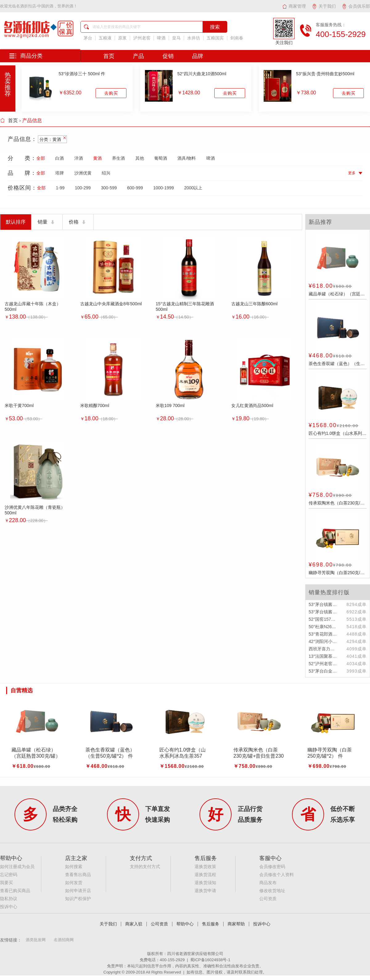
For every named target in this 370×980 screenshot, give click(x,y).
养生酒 (118, 158)
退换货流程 (205, 875)
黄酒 (97, 158)
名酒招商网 (64, 940)
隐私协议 (9, 899)
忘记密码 (9, 875)
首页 (9, 120)
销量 (47, 222)
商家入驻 (134, 924)
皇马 (176, 38)
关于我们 (324, 6)
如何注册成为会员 (17, 867)
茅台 (88, 38)
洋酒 (79, 158)
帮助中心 (185, 924)
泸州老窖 (142, 38)
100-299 (83, 188)
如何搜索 (74, 867)
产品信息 (32, 120)
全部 (41, 158)
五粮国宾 (215, 38)
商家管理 (294, 6)
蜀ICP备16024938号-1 (210, 960)
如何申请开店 (78, 891)
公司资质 (268, 899)
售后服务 (211, 924)
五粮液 (105, 38)
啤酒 (161, 38)
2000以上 (193, 188)
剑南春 (237, 38)
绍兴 (106, 173)
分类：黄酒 (53, 139)
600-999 (135, 188)
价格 (78, 222)
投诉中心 (9, 907)
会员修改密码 (272, 867)
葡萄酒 (161, 158)
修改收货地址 (272, 891)
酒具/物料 (187, 158)
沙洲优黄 (83, 173)
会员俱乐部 (356, 6)
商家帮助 (236, 924)
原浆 (122, 38)
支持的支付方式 (145, 867)
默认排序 (16, 222)
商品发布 (268, 883)
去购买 (111, 93)
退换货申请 (205, 891)
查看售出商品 (78, 875)
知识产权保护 (78, 899)
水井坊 (194, 38)
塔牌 (60, 173)
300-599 (109, 188)
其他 (140, 158)
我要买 (6, 883)
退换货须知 (205, 883)
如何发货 (74, 883)
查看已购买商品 (15, 891)
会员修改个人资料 (277, 875)
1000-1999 (164, 188)
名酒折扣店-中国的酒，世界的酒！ (47, 6)
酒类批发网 (36, 940)
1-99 (60, 188)
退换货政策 (205, 867)
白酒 (60, 158)
